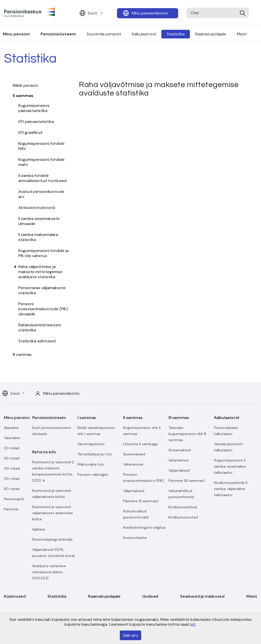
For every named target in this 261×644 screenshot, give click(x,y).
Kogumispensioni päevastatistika (34, 108)
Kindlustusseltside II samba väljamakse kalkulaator (231, 489)
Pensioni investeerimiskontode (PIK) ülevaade (43, 309)
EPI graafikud (30, 132)
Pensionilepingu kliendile (53, 539)
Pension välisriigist (93, 474)
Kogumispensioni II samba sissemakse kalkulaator (230, 466)
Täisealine (12, 438)
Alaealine (11, 428)
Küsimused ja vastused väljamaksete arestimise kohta (53, 513)
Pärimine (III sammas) (187, 481)
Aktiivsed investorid (37, 208)
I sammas (87, 418)
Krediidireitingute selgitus (145, 527)
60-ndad (12, 489)
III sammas (22, 354)
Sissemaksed (134, 454)
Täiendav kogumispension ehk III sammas (187, 434)
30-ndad (12, 458)
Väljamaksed (134, 491)
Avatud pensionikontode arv (41, 194)
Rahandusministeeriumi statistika (40, 327)
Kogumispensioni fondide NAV (41, 146)
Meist (242, 34)
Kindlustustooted (183, 517)
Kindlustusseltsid (183, 507)
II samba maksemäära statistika (38, 237)
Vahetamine (133, 464)
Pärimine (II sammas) (141, 501)
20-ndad (12, 448)
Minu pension (17, 418)
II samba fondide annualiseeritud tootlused (42, 178)
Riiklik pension (26, 85)
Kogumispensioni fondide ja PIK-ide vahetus (43, 253)
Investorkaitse (135, 538)
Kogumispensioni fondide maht (41, 162)
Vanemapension (91, 444)
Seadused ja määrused (202, 596)
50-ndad (12, 479)
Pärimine (11, 509)
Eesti (93, 13)
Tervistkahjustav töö (95, 454)
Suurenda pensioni (104, 34)
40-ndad (12, 468)
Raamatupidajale (211, 34)
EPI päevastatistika (36, 122)
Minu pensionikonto (150, 13)
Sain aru (130, 635)
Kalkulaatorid (144, 34)
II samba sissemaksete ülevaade (39, 221)
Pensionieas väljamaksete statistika (42, 290)
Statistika (176, 34)
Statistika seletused (37, 341)
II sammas (23, 96)
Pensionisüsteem (58, 34)
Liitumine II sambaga (140, 444)
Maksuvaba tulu (91, 464)
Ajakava (39, 529)
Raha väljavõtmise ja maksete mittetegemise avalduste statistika (40, 272)
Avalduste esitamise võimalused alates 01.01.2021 (49, 572)
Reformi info (44, 452)
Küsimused (15, 596)
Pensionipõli (14, 499)
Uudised (150, 596)
